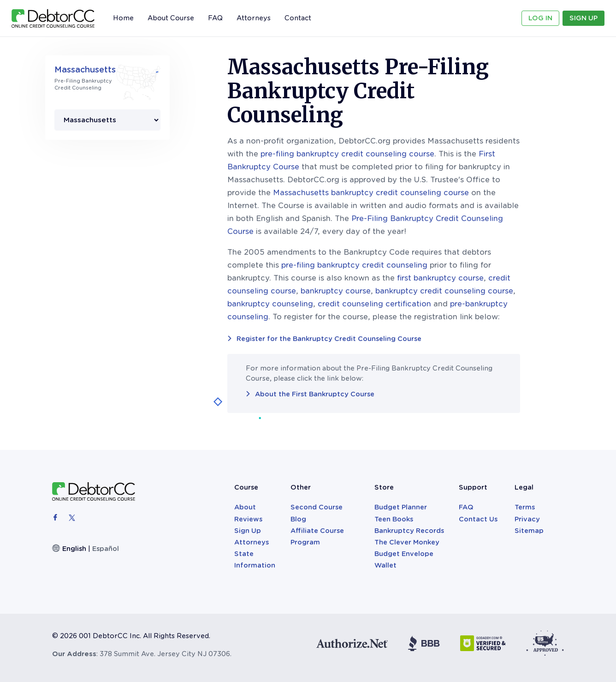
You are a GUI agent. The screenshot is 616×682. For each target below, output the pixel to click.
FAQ (215, 18)
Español (106, 549)
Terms (525, 507)
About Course (171, 18)
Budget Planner (401, 507)
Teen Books (394, 519)
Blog (298, 519)
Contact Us (478, 519)
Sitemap (529, 531)
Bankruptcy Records (409, 531)
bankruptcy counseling (270, 304)
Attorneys (254, 18)
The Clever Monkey (407, 542)
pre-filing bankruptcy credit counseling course (347, 154)
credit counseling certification (374, 304)
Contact (298, 18)
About (245, 507)
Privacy (527, 519)
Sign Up (583, 18)
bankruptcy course (336, 291)
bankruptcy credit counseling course (444, 291)
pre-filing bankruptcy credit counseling (354, 265)
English (74, 549)
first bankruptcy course (440, 278)
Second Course (317, 507)
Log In (540, 18)
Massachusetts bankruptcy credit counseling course (371, 193)
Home (123, 18)
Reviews (248, 519)
